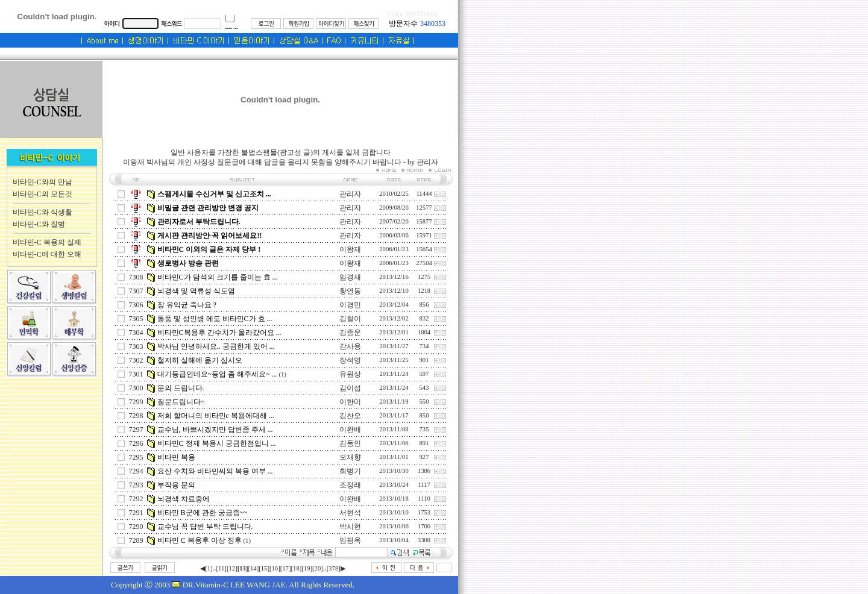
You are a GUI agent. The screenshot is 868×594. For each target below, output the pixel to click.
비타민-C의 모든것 (42, 194)
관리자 (350, 194)
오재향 (350, 457)
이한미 (350, 402)
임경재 (350, 277)
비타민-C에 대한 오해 (47, 254)
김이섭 (350, 388)
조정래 (350, 485)
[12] (232, 568)
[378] (334, 568)
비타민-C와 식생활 (42, 212)
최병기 (350, 471)
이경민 (350, 305)
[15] (264, 568)
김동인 (350, 443)
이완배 (350, 430)
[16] (275, 568)
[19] (307, 568)
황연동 (350, 291)
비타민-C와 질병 (39, 224)
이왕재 (350, 249)
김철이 (350, 319)
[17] (286, 568)
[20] (318, 568)
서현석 (350, 513)
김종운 (350, 333)
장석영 (350, 360)
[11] (222, 568)
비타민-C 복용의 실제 (47, 242)
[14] (253, 568)
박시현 (350, 527)
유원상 (350, 374)
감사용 (350, 346)
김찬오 (350, 416)
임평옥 (350, 540)
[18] (297, 568)
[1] (209, 568)
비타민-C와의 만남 (42, 182)
